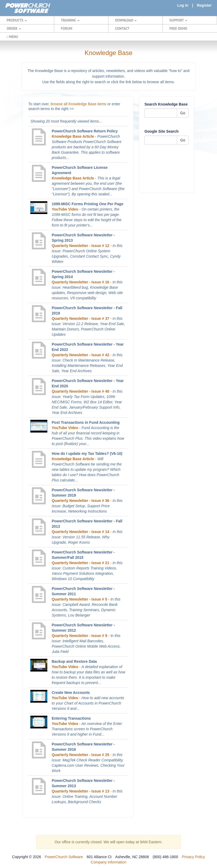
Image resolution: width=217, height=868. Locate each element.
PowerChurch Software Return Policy (85, 131)
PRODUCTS (17, 20)
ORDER (14, 28)
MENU (12, 37)
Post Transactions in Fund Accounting (85, 422)
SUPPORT (178, 20)
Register (204, 5)
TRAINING (70, 20)
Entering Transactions (71, 718)
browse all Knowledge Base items (79, 104)
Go (183, 113)
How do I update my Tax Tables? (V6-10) (87, 454)
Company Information (108, 862)
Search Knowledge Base (166, 104)
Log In (183, 5)
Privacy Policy (193, 857)
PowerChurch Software (64, 857)
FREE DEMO (178, 28)
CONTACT (122, 28)
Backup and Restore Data (74, 661)
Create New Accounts (71, 693)
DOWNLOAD (126, 20)
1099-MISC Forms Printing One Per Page (87, 204)
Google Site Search (161, 131)
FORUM (67, 28)
